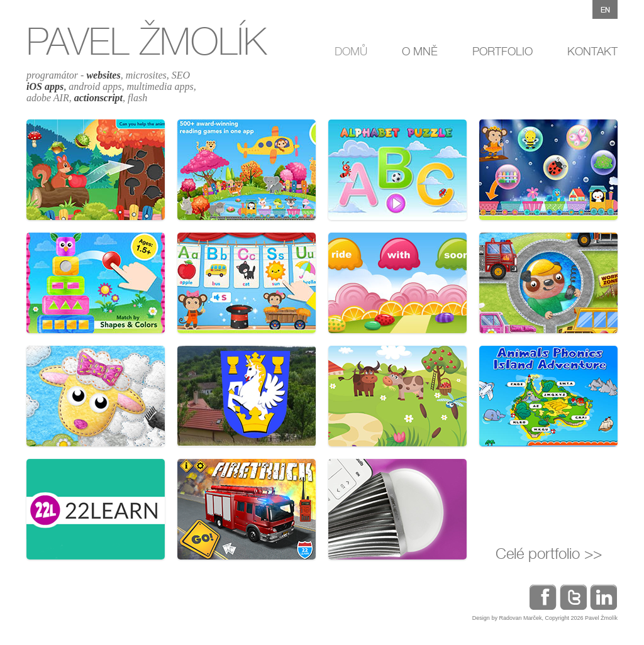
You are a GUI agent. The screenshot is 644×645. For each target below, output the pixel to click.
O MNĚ (420, 51)
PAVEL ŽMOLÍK (147, 41)
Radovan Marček (520, 618)
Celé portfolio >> (549, 554)
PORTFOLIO (502, 51)
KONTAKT (592, 51)
